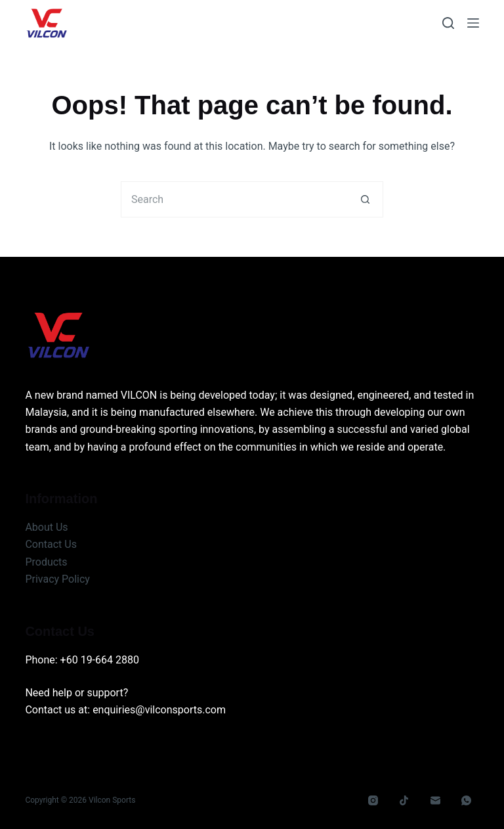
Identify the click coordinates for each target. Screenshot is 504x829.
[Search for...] (234, 199)
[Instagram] (373, 801)
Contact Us (51, 544)
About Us (46, 527)
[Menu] (473, 23)
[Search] (448, 23)
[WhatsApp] (467, 801)
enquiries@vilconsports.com (159, 710)
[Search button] (365, 199)
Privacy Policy (57, 579)
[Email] (436, 801)
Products (46, 562)
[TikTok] (404, 801)
